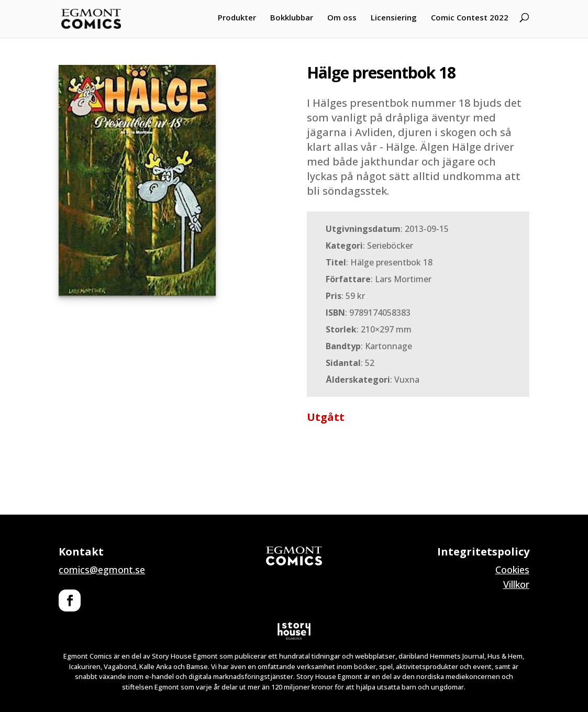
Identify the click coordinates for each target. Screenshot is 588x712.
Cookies (512, 570)
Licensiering (394, 18)
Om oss (342, 18)
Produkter (237, 18)
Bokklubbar (292, 18)
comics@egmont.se (102, 570)
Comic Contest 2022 (470, 18)
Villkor (516, 584)
